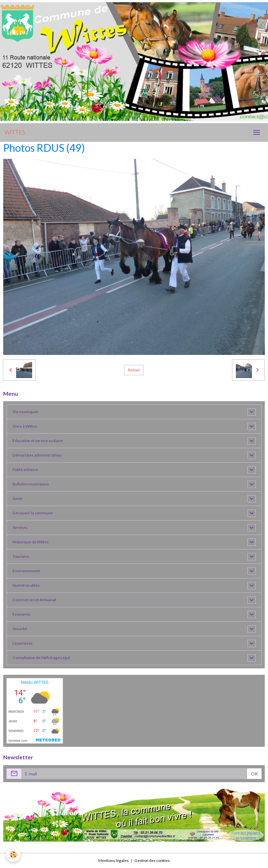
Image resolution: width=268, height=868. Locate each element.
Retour (134, 370)
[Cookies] (14, 855)
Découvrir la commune (33, 513)
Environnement (26, 571)
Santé (18, 498)
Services (20, 527)
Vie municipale (25, 412)
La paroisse (22, 643)
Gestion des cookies (152, 860)
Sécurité (20, 629)
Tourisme (21, 556)
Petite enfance (25, 470)
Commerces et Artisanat (34, 600)
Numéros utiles (26, 585)
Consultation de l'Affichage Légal (41, 658)
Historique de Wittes (31, 542)
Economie (21, 614)
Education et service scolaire (38, 441)
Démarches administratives (37, 455)
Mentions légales (113, 860)
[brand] (15, 132)
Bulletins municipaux (31, 484)
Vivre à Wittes (25, 426)
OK (255, 774)
